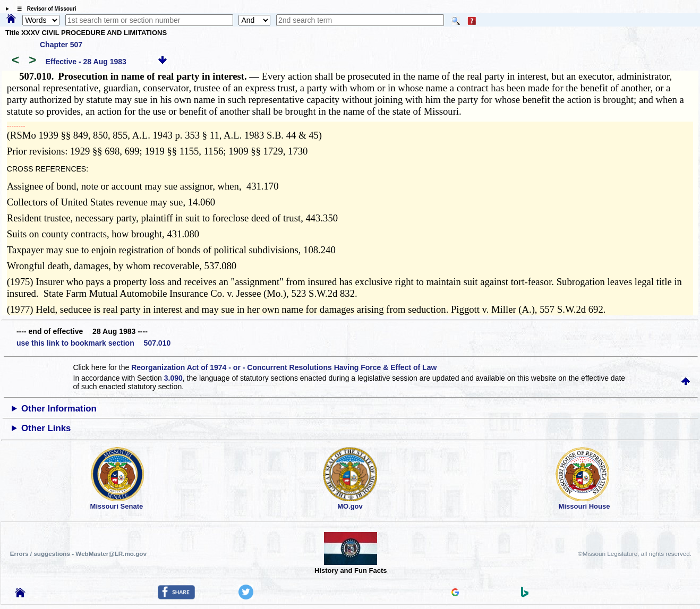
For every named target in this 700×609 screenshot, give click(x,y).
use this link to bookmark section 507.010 (93, 343)
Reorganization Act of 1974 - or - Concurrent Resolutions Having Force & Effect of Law (284, 367)
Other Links (46, 428)
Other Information (59, 409)
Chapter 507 (61, 45)
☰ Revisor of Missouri (44, 9)
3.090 (173, 378)
